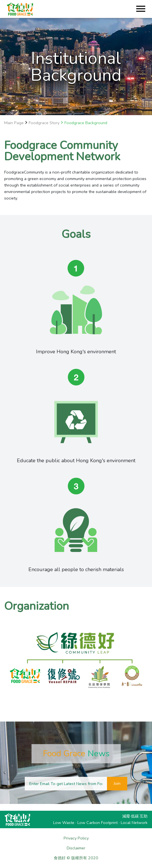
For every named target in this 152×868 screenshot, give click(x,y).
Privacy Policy (76, 838)
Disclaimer (76, 848)
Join (117, 783)
